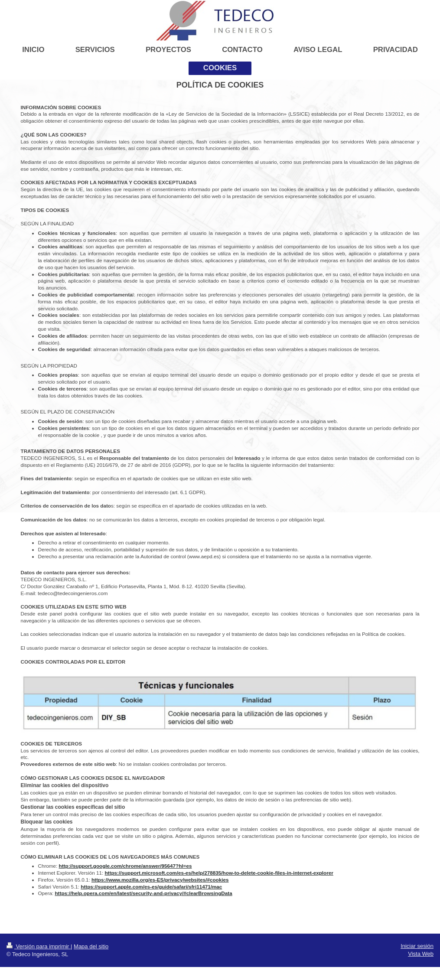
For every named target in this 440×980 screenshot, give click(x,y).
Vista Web (421, 954)
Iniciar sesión (417, 946)
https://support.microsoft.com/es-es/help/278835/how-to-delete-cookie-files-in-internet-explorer (219, 873)
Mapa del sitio (91, 946)
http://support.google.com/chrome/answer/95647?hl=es (125, 866)
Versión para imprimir (39, 946)
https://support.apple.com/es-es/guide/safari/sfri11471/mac (151, 887)
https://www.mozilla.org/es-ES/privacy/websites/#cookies (160, 880)
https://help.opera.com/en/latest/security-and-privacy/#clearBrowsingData (143, 893)
